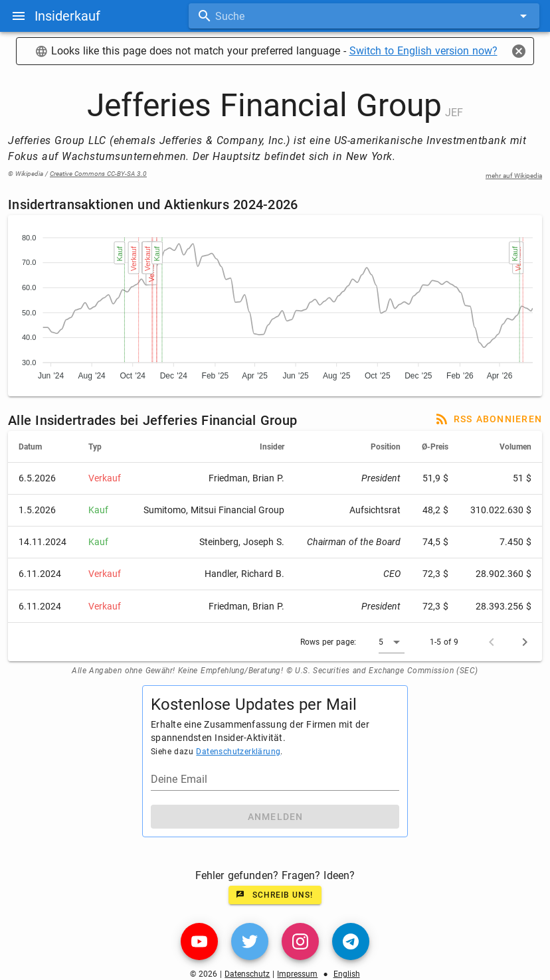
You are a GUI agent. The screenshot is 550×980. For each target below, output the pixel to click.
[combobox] (364, 16)
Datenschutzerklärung (238, 752)
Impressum (297, 974)
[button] (392, 642)
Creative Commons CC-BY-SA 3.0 (98, 174)
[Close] (519, 51)
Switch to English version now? (423, 51)
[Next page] (525, 642)
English (347, 974)
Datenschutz (247, 974)
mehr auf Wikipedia (514, 176)
